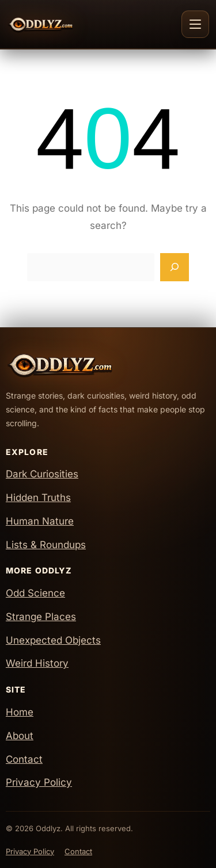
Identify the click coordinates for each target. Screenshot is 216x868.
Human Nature (40, 521)
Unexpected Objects (53, 640)
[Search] (175, 267)
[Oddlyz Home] (61, 24)
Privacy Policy (39, 782)
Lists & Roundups (46, 545)
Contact (24, 759)
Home (20, 712)
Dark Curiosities (42, 474)
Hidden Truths (38, 498)
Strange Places (41, 617)
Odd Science (35, 593)
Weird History (37, 663)
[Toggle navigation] (195, 24)
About (20, 736)
